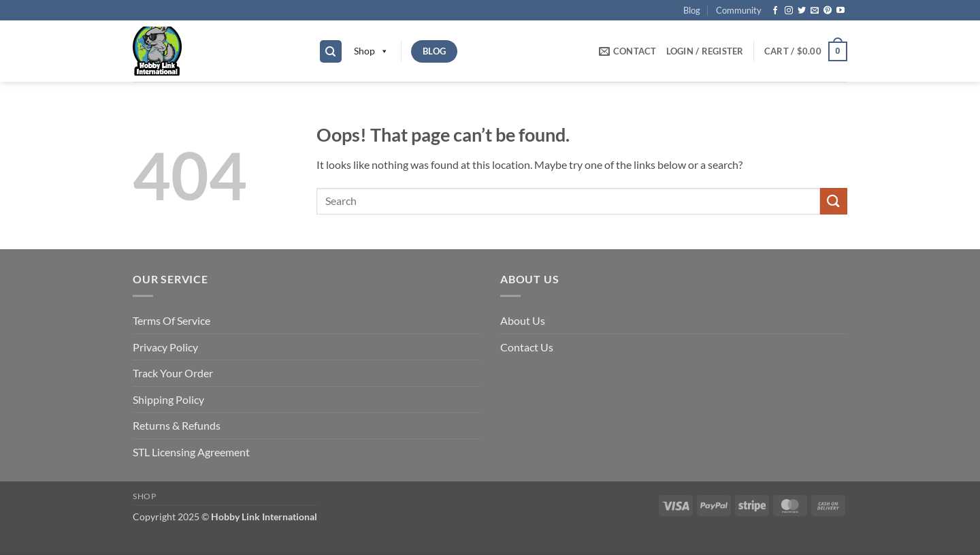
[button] (705, 51)
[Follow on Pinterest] (828, 11)
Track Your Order (173, 373)
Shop (371, 51)
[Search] (331, 51)
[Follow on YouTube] (840, 11)
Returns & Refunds (177, 425)
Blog (692, 10)
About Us (523, 320)
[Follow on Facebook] (775, 11)
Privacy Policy (165, 347)
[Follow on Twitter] (802, 11)
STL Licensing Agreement (191, 452)
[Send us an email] (815, 11)
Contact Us (527, 347)
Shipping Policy (168, 399)
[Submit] (834, 201)
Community (739, 10)
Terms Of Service (171, 320)
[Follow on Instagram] (789, 11)
